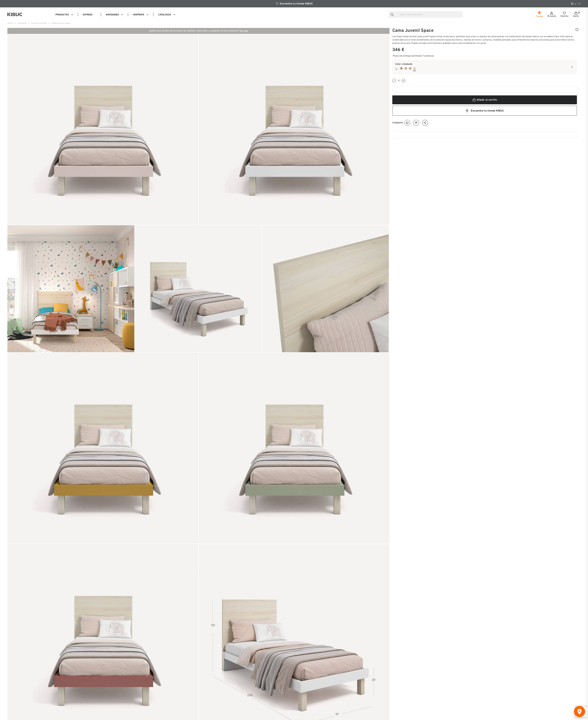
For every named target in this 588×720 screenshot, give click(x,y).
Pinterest (416, 123)
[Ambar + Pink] (414, 69)
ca (579, 4)
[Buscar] (426, 14)
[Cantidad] (399, 81)
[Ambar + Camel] (410, 69)
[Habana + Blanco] (397, 69)
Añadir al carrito (485, 100)
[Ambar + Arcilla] (401, 69)
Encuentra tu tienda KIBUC (294, 4)
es (572, 4)
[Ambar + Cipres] (406, 69)
